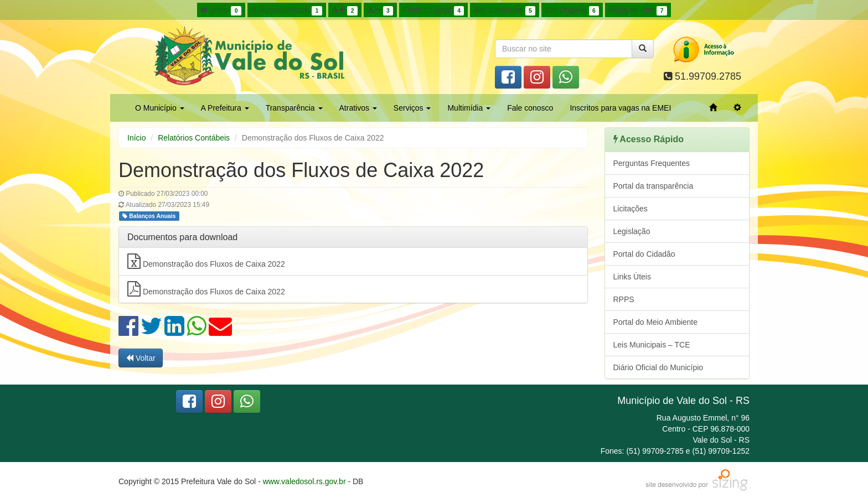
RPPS (624, 299)
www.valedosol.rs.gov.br (304, 481)
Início (221, 11)
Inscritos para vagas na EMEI (620, 108)
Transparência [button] (294, 108)
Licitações (631, 209)
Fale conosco (530, 108)
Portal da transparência (653, 186)
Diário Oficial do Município (658, 367)
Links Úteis (632, 277)
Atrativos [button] (358, 108)
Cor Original (572, 11)
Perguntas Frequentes (652, 163)
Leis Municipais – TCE (652, 345)
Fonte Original (433, 11)
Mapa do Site (638, 11)
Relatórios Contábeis (194, 138)
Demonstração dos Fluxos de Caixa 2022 (206, 261)
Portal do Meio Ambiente (656, 322)
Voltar (141, 358)
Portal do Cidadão (644, 254)
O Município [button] (160, 108)
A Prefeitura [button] (225, 108)
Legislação (632, 231)
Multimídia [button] (469, 108)
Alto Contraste (504, 11)
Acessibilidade (286, 11)
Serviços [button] (412, 108)
